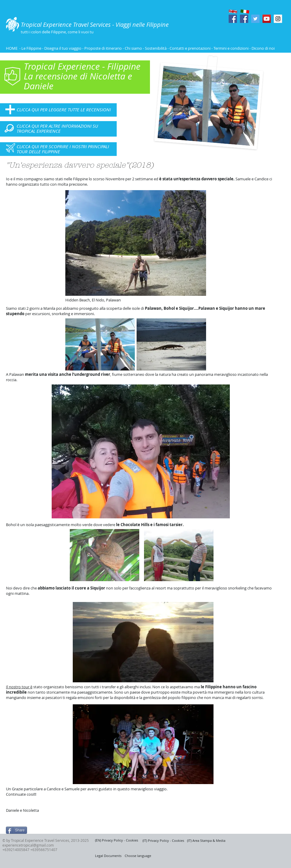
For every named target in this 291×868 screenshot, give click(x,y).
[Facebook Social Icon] (233, 19)
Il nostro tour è (19, 687)
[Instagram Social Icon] (278, 19)
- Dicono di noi (262, 48)
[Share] (16, 830)
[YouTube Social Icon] (267, 19)
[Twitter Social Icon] (255, 19)
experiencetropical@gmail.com (28, 845)
